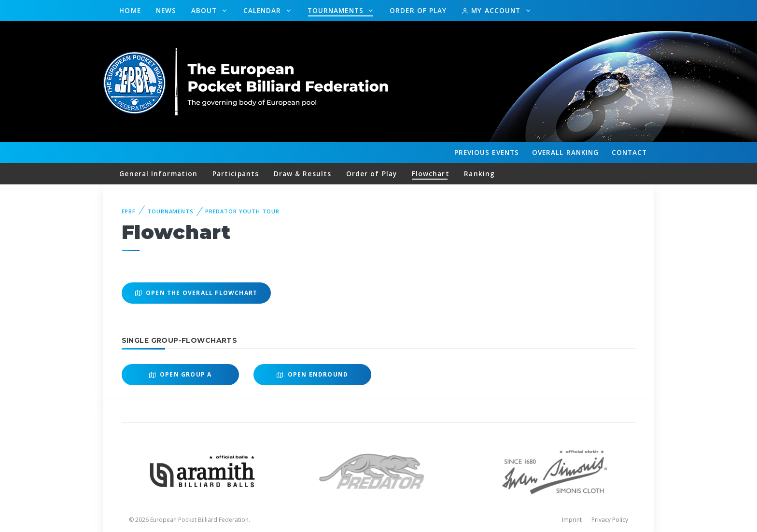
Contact (630, 152)
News (166, 10)
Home (130, 10)
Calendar (264, 10)
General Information (158, 174)
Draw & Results (302, 174)
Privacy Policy (610, 520)
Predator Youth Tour (242, 211)
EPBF (129, 211)
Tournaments (337, 10)
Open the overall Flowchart (196, 293)
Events (487, 153)
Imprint (572, 520)
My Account (492, 10)
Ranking (565, 153)
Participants (236, 174)
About (205, 10)
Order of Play (418, 10)
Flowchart (431, 174)
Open (181, 374)
